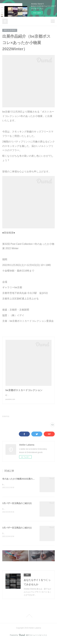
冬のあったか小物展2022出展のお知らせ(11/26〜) (26, 482)
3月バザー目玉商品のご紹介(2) (17, 506)
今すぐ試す (37, 13)
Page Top (28, 620)
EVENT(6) (6, 419)
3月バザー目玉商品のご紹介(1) (17, 531)
